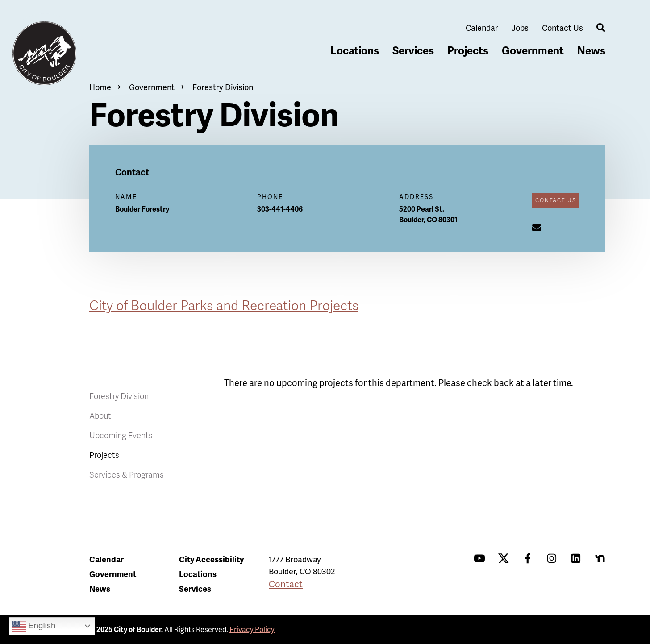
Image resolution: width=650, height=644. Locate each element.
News (591, 50)
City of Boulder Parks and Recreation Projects (224, 305)
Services (413, 50)
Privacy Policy (252, 629)
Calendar (482, 27)
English (33, 626)
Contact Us (562, 27)
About (100, 415)
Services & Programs (127, 474)
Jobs (520, 27)
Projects (468, 50)
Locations (355, 50)
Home (100, 87)
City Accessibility (211, 559)
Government (533, 50)
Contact (286, 584)
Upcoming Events (121, 435)
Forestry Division (223, 87)
